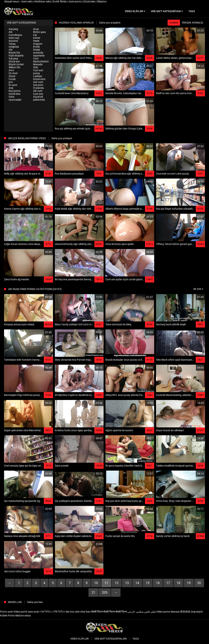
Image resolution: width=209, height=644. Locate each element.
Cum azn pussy (38, 72)
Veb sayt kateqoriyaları (111, 639)
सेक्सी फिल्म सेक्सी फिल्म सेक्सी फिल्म (109, 612)
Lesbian (38, 76)
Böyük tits (14, 53)
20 (199, 583)
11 (106, 583)
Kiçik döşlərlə (16, 56)
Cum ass (38, 94)
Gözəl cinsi (39, 79)
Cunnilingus (15, 35)
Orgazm (38, 44)
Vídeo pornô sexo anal (26, 612)
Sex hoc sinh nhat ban (78, 612)
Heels (36, 41)
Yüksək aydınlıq (192, 23)
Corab (12, 79)
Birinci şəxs (39, 32)
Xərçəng (13, 29)
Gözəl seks (90, 1)
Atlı (10, 32)
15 (148, 583)
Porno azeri (7, 612)
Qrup (36, 29)
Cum (36, 58)
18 (178, 583)
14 (137, 583)
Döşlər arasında (38, 51)
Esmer (37, 38)
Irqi (35, 35)
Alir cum (38, 91)
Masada (38, 64)
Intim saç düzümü (14, 39)
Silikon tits (14, 67)
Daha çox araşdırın (110, 23)
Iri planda (38, 88)
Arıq (11, 88)
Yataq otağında (14, 45)
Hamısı (174, 23)
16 (158, 583)
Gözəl (12, 76)
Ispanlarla (39, 56)
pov (11, 82)
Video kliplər (79, 639)
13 (127, 583)
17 (168, 583)
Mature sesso (23, 615)
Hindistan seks (43, 1)
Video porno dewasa (168, 612)
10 (96, 583)
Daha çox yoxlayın (62, 138)
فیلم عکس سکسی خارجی (142, 612)
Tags (136, 639)
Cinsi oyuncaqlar (15, 98)
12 (117, 583)
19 (189, 583)
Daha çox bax (35, 602)
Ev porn (13, 85)
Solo (36, 67)
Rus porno (15, 91)
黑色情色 (185, 612)
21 (93, 592)
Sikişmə (102, 1)
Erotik (36, 47)
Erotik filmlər (60, 1)
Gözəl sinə (14, 94)
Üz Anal (13, 73)
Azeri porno (75, 1)
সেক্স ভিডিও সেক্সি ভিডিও (52, 612)
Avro (11, 70)
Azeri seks (27, 1)
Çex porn (38, 85)
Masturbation (41, 61)
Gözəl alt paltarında (39, 98)
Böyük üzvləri (16, 64)
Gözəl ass (14, 61)
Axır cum (38, 82)
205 (105, 592)
